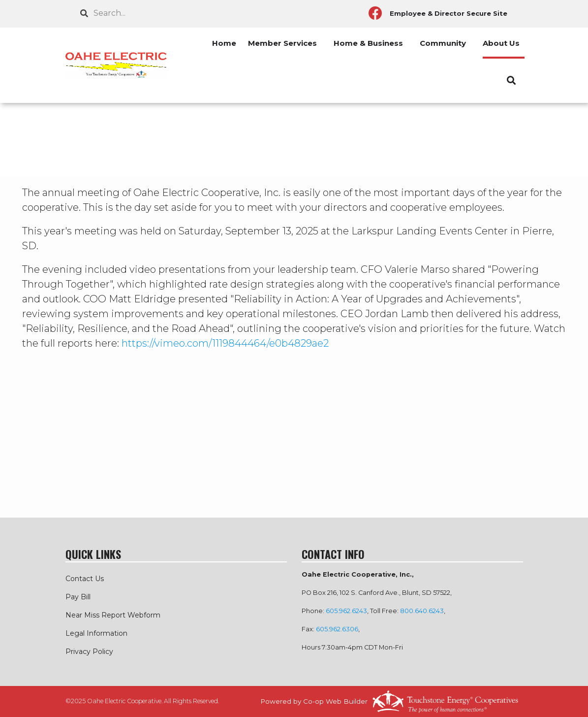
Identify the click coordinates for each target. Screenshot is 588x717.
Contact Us (85, 579)
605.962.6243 (346, 611)
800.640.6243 (422, 611)
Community (443, 43)
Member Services (282, 43)
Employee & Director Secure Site (449, 13)
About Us (501, 43)
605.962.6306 (337, 629)
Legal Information (96, 633)
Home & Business (368, 43)
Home (224, 43)
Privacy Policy (89, 652)
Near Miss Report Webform (113, 615)
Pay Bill (78, 597)
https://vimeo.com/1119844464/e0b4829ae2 (225, 343)
